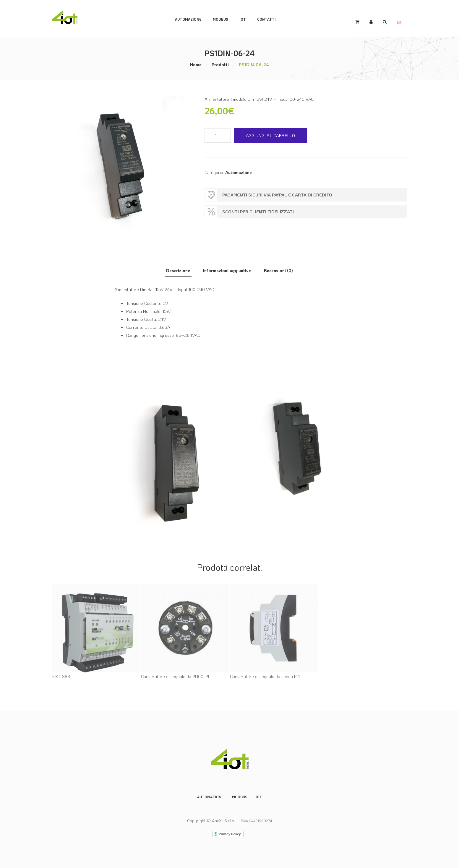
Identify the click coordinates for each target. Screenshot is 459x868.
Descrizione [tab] (178, 269)
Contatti (271, 18)
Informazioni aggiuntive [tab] (227, 269)
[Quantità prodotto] (218, 134)
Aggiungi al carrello (271, 134)
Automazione (192, 18)
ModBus (225, 18)
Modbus (240, 795)
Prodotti (220, 64)
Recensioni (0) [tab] (278, 269)
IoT (247, 18)
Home (196, 64)
